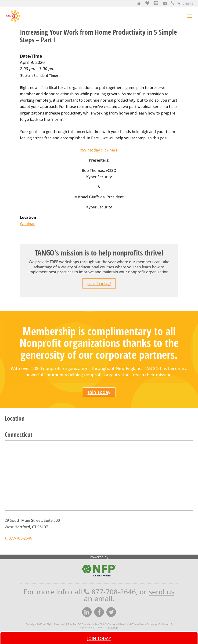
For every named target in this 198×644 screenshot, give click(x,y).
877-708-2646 (18, 538)
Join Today (99, 392)
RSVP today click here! (99, 150)
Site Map (113, 627)
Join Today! (99, 283)
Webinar (27, 224)
